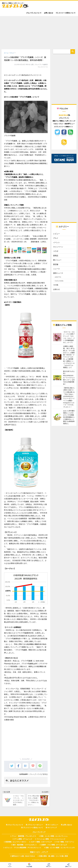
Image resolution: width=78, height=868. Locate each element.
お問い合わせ (49, 13)
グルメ (32, 774)
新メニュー (58, 261)
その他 (56, 286)
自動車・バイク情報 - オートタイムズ (54, 845)
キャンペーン (58, 247)
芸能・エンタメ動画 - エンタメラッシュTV (60, 848)
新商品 (45, 774)
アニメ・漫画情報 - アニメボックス (24, 837)
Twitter (57, 136)
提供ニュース (58, 274)
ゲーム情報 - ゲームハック (23, 840)
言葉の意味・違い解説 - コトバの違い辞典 (53, 857)
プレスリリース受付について (66, 13)
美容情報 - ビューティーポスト (16, 842)
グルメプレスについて (34, 13)
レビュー (57, 234)
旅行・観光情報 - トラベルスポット (25, 845)
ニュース (57, 270)
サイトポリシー (53, 825)
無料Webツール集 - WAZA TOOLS (23, 857)
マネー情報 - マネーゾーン (65, 842)
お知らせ (57, 290)
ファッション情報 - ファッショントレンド (51, 840)
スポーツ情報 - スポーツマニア (41, 842)
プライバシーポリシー (35, 825)
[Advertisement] (39, 32)
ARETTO (58, 278)
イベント (57, 243)
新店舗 (56, 265)
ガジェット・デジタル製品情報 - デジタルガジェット (23, 848)
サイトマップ (52, 828)
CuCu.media (59, 282)
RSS (64, 146)
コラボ (38, 774)
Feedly (71, 136)
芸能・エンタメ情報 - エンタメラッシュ (54, 837)
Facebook (64, 136)
